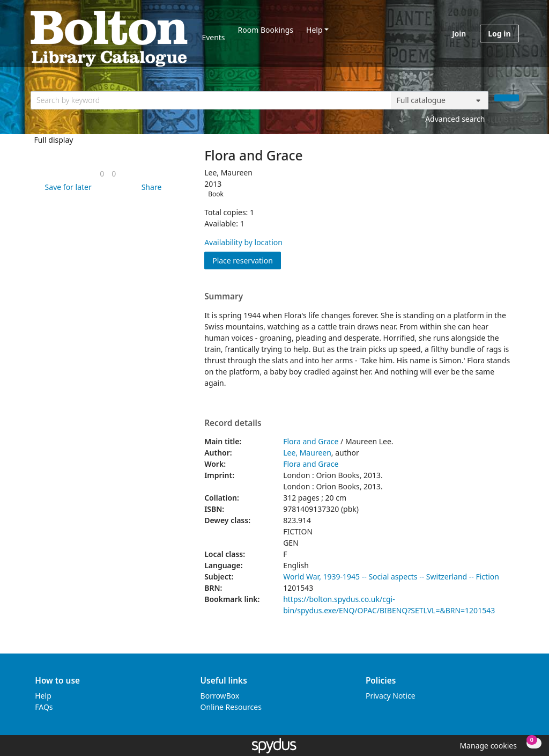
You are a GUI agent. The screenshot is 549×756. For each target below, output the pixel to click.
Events (213, 37)
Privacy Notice (391, 696)
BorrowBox (220, 696)
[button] (66, 187)
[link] (102, 174)
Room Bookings (266, 30)
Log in (499, 34)
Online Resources (231, 707)
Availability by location (243, 242)
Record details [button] (233, 423)
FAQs (44, 707)
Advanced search (455, 119)
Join (459, 34)
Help (314, 30)
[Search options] (440, 100)
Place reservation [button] (247, 260)
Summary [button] (224, 297)
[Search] (507, 98)
